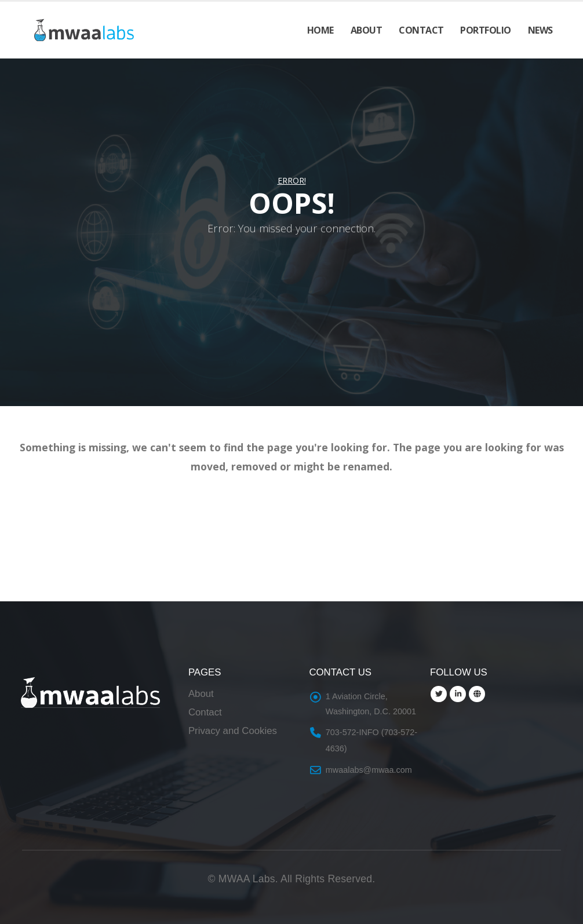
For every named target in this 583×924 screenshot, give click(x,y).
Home (320, 30)
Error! (292, 180)
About (367, 30)
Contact (421, 30)
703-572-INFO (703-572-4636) (371, 740)
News (540, 30)
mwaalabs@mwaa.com (369, 770)
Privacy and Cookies (233, 731)
